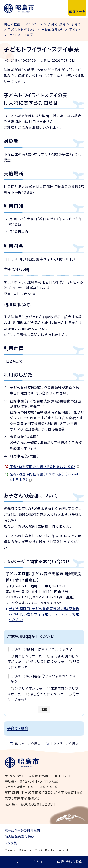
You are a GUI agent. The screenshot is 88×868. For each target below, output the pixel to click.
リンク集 (11, 843)
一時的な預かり (53, 30)
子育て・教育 (57, 24)
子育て (76, 24)
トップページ (34, 24)
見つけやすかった (29, 656)
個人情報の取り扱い (20, 837)
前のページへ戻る (28, 743)
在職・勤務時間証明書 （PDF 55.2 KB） (44, 467)
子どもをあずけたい (22, 30)
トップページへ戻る (65, 743)
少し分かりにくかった (47, 694)
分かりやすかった (29, 689)
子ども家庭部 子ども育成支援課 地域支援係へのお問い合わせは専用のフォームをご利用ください (44, 614)
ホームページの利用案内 (22, 831)
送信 (44, 709)
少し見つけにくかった (47, 662)
